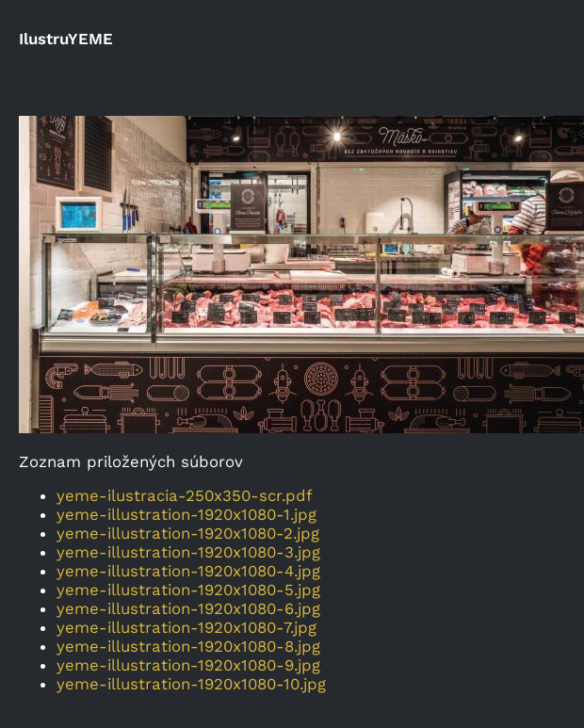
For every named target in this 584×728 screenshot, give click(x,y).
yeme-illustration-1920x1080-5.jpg (188, 590)
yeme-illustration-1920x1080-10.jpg (191, 684)
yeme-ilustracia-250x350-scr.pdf (185, 495)
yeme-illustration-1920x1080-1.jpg (187, 514)
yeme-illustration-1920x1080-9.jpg (188, 665)
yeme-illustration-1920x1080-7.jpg (187, 627)
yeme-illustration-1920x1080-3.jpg (188, 552)
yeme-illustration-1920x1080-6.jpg (188, 608)
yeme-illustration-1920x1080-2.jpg (188, 533)
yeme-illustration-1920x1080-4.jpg (188, 571)
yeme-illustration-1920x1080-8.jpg (188, 646)
